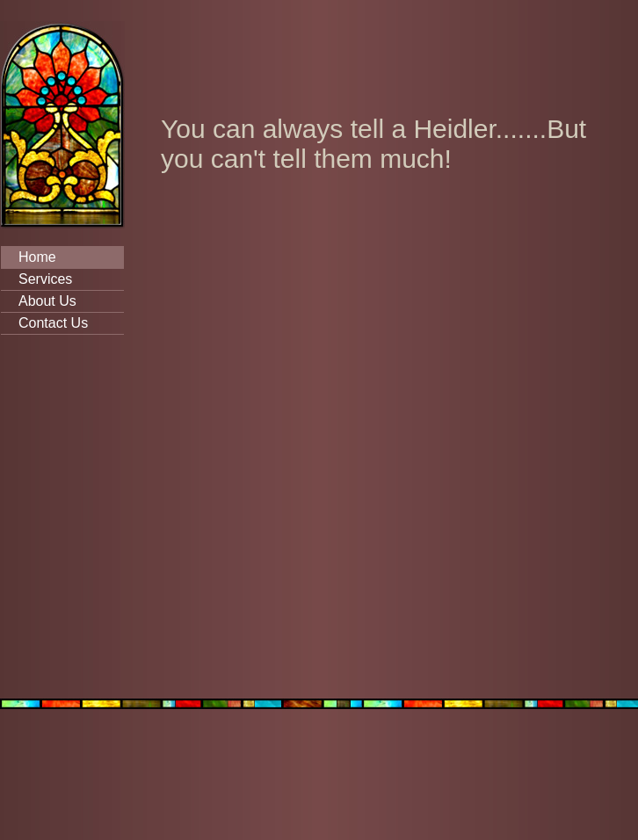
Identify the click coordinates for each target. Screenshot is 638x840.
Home (37, 257)
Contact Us (53, 323)
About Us (47, 301)
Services (45, 279)
